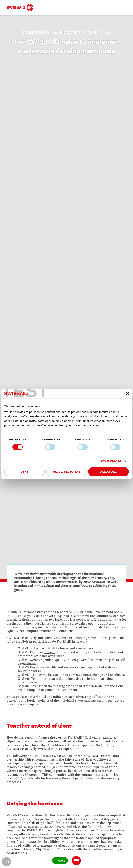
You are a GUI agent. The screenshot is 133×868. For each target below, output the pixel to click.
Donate (60, 861)
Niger (89, 759)
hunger (50, 652)
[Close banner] (127, 394)
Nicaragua (83, 815)
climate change (92, 675)
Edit (6, 862)
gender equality (54, 660)
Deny (24, 472)
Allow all (109, 472)
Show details (111, 460)
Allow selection (67, 472)
